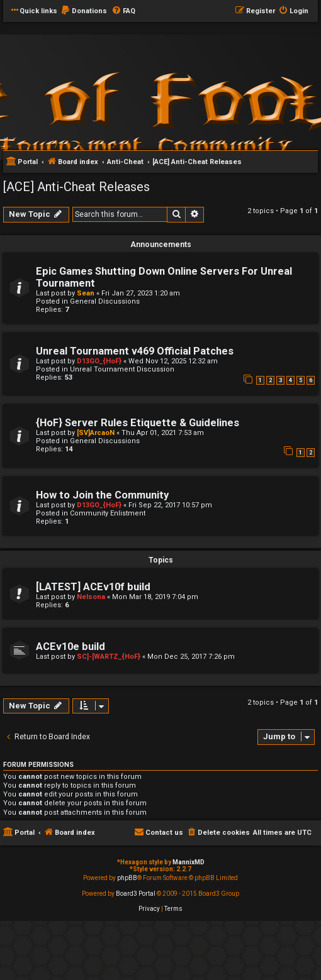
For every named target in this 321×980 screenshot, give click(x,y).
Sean (86, 293)
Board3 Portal (136, 894)
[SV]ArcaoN (96, 433)
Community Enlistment (108, 513)
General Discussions (105, 301)
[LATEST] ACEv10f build (93, 587)
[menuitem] (84, 11)
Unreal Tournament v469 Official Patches (135, 351)
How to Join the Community (102, 495)
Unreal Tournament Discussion (122, 369)
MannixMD (189, 862)
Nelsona (91, 597)
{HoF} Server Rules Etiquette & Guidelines (138, 423)
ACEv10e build (70, 647)
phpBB (127, 878)
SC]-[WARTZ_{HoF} (109, 657)
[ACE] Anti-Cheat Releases (76, 187)
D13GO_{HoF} (99, 361)
